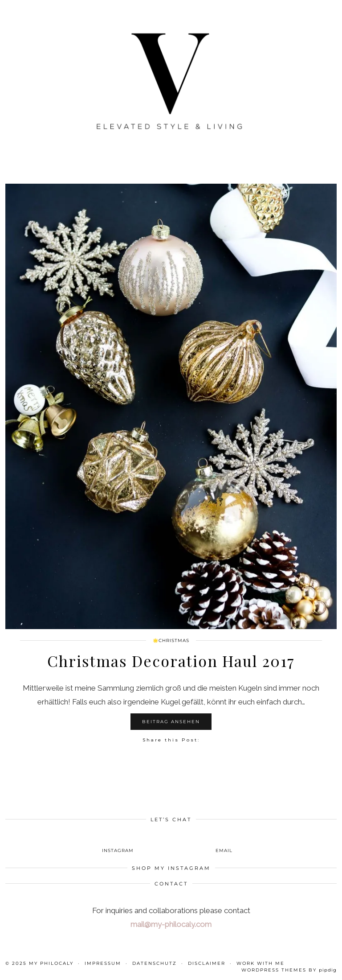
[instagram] (118, 844)
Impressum (103, 963)
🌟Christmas (171, 640)
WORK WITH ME (261, 963)
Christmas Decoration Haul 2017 (171, 661)
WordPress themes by (289, 970)
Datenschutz (155, 963)
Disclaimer (207, 963)
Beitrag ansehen (171, 722)
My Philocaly (51, 963)
